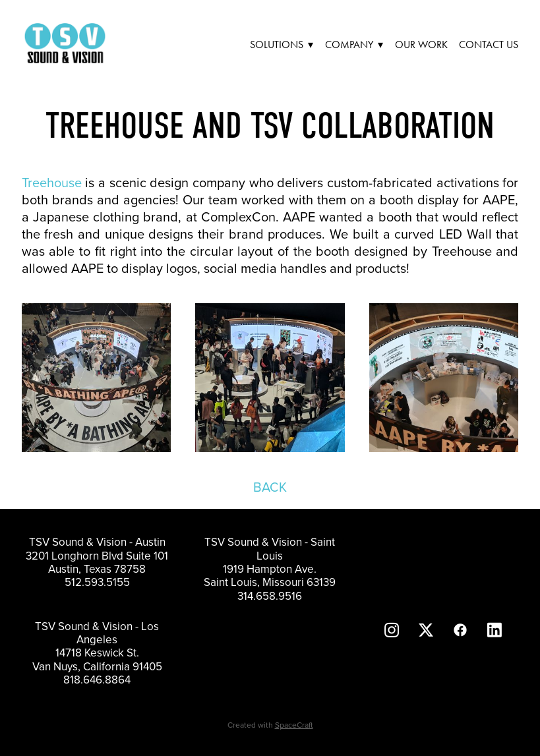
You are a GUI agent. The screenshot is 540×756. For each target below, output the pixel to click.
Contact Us (489, 44)
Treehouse (52, 182)
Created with (270, 725)
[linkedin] (495, 630)
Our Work (421, 44)
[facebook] (460, 630)
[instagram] (392, 630)
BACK (270, 487)
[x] (426, 630)
